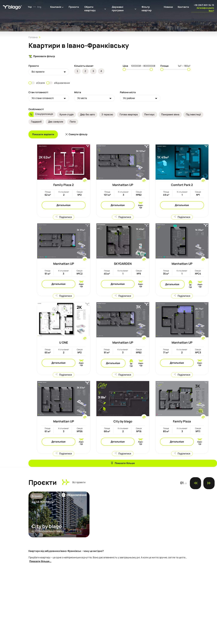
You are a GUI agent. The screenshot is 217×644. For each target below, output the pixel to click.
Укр (30, 7)
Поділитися (65, 217)
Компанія (56, 7)
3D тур (190, 286)
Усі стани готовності (43, 98)
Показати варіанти (43, 134)
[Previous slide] (195, 483)
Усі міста (82, 98)
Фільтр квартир (147, 9)
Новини (168, 7)
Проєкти (74, 7)
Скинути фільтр (78, 134)
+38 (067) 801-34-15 (204, 5)
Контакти (183, 7)
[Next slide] (209, 483)
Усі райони (129, 98)
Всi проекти (38, 72)
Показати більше (125, 463)
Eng (39, 7)
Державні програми (118, 9)
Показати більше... (40, 561)
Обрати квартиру (90, 9)
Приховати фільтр (42, 56)
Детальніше (63, 205)
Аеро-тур (141, 206)
